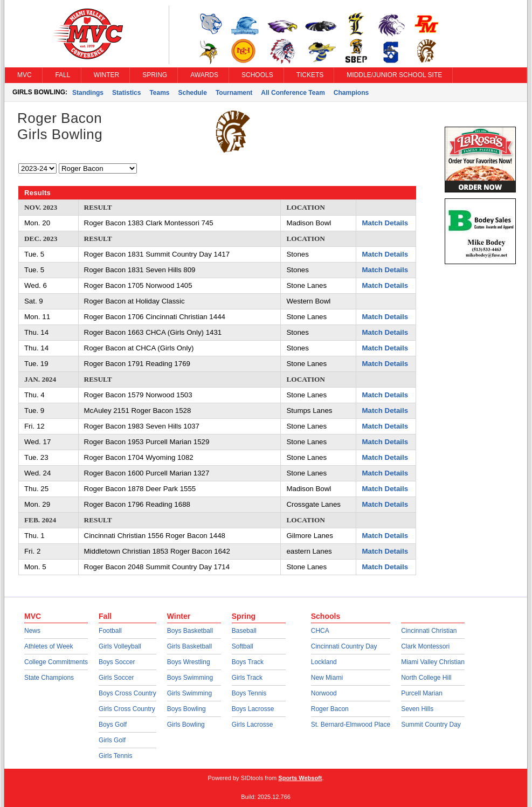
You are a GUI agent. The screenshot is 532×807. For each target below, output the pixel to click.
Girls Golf (112, 740)
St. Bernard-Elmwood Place (351, 725)
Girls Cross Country (127, 709)
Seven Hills (417, 709)
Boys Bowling (186, 709)
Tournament (234, 93)
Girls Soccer (116, 678)
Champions (351, 93)
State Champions (49, 678)
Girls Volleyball (120, 646)
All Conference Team (293, 93)
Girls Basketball (189, 646)
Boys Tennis (249, 693)
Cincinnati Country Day (344, 646)
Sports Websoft (300, 778)
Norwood (324, 693)
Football (110, 631)
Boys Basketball (190, 631)
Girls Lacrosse (253, 725)
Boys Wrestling (189, 662)
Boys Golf (113, 725)
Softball (243, 646)
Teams (159, 93)
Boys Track (248, 662)
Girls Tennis (115, 756)
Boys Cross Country (127, 693)
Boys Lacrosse (253, 709)
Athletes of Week (49, 646)
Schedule (193, 93)
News (32, 631)
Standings (88, 93)
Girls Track (247, 678)
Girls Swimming (189, 693)
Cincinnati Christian (429, 631)
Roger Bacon (330, 709)
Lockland (324, 662)
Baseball (244, 631)
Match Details (385, 223)
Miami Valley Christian (433, 662)
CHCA (320, 631)
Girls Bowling (186, 725)
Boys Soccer (117, 662)
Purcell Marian (422, 693)
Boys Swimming (190, 678)
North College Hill (426, 678)
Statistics (126, 93)
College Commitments (56, 662)
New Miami (327, 678)
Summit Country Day (431, 725)
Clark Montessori (425, 646)
